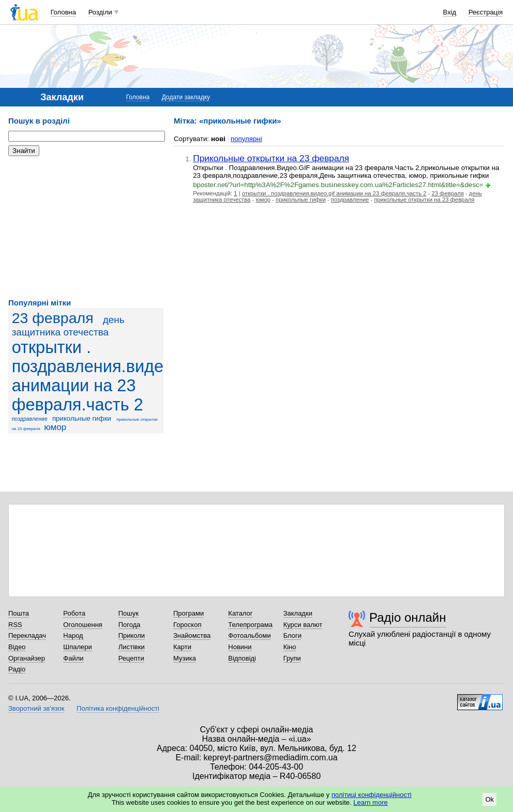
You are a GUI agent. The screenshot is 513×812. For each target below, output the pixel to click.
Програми (188, 613)
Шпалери (78, 647)
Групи (292, 658)
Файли (73, 658)
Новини (240, 647)
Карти (182, 647)
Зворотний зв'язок (36, 708)
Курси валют (303, 625)
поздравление (30, 419)
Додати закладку (186, 97)
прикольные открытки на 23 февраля (424, 200)
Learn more (370, 802)
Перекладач (27, 635)
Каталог (240, 613)
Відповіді (242, 658)
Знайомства (192, 635)
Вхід (450, 12)
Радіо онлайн (408, 617)
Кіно (290, 647)
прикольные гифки (82, 418)
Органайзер (27, 658)
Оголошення (83, 625)
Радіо (17, 669)
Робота (74, 613)
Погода (130, 625)
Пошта (19, 613)
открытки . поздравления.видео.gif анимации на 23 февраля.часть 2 (104, 376)
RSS (15, 625)
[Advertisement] (86, 227)
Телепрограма (250, 625)
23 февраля (53, 318)
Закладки (298, 613)
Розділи (100, 12)
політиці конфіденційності (372, 795)
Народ (73, 635)
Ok (489, 799)
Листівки (132, 647)
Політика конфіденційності (118, 708)
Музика (185, 658)
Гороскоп (187, 625)
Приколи (132, 635)
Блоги (292, 635)
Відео (17, 647)
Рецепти (131, 658)
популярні (246, 139)
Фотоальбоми (249, 635)
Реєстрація (486, 12)
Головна (63, 12)
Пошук (129, 613)
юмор (55, 427)
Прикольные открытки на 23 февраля (271, 158)
